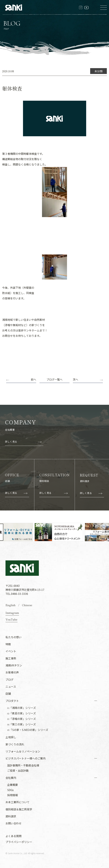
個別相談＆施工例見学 (19, 809)
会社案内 (11, 777)
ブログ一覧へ (54, 379)
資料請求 (11, 816)
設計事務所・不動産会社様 (23, 765)
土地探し (11, 737)
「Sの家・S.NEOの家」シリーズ (28, 730)
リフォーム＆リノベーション (23, 751)
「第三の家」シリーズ (21, 724)
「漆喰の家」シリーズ (21, 719)
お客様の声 (12, 672)
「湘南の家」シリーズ (21, 708)
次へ (75, 379)
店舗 (8, 693)
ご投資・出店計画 (18, 770)
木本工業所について (17, 802)
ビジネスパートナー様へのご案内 (25, 758)
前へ (33, 379)
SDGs (10, 790)
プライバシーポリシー (19, 842)
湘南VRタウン (14, 665)
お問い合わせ (13, 823)
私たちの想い (13, 637)
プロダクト (12, 701)
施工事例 (11, 658)
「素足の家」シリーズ (21, 713)
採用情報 (12, 795)
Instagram (12, 613)
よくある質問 (13, 836)
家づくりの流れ (15, 744)
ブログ (9, 679)
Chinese (27, 605)
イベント (11, 651)
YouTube (11, 619)
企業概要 (12, 785)
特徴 (8, 644)
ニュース (11, 686)
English (10, 605)
